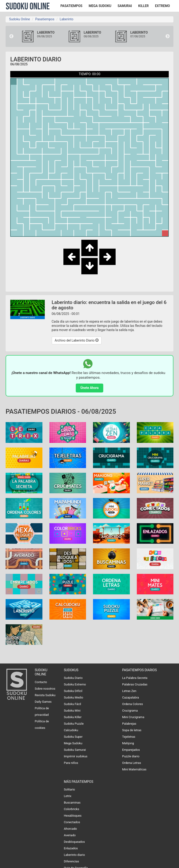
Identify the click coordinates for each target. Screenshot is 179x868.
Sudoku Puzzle (74, 724)
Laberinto (67, 19)
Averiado (70, 835)
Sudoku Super (73, 737)
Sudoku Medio (74, 697)
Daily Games (43, 702)
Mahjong (128, 743)
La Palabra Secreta (135, 678)
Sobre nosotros (45, 689)
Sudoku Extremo (75, 684)
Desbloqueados (74, 842)
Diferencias (71, 861)
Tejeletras (129, 737)
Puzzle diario (131, 756)
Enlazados (71, 848)
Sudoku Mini (72, 711)
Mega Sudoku (73, 743)
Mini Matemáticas (134, 769)
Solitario (69, 789)
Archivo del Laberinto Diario (77, 340)
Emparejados (131, 750)
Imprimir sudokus (76, 756)
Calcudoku (71, 730)
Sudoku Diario (73, 678)
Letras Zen (129, 691)
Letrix (68, 796)
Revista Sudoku (45, 695)
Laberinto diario (74, 855)
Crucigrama (130, 711)
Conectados (72, 822)
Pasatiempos (45, 19)
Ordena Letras (132, 763)
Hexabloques (73, 816)
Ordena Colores (133, 704)
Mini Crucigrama (133, 717)
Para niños (71, 763)
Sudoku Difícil (73, 691)
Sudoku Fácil (72, 704)
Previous (11, 36)
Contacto (41, 682)
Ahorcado (70, 829)
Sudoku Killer (73, 717)
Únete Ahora (89, 388)
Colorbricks (72, 809)
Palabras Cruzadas (135, 684)
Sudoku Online (28, 6)
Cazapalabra (131, 697)
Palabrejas (129, 724)
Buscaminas (72, 803)
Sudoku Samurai (75, 750)
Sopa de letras (132, 730)
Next (168, 36)
